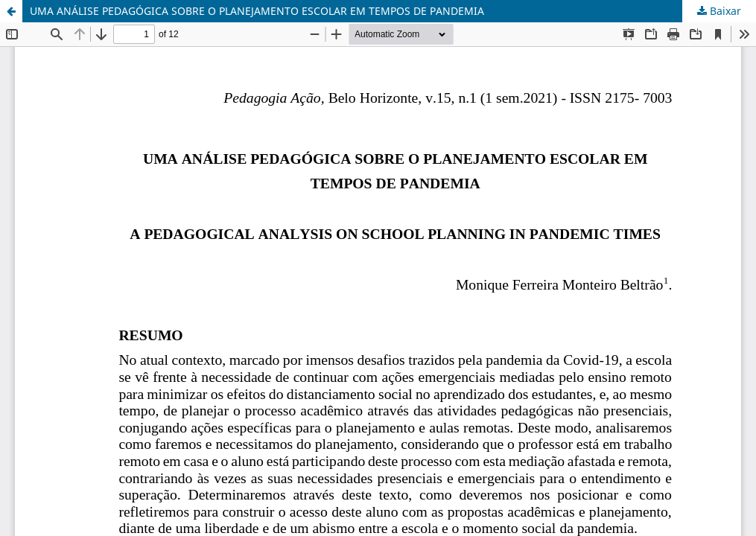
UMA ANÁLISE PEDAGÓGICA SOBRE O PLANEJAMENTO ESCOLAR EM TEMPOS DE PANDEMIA (257, 11)
